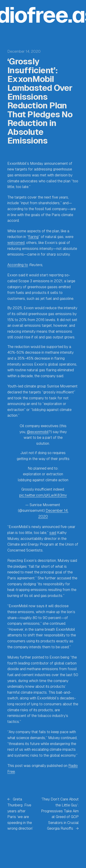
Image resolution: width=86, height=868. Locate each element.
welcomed (16, 243)
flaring (33, 237)
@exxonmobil (38, 432)
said (53, 533)
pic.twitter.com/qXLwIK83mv (43, 495)
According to (18, 265)
